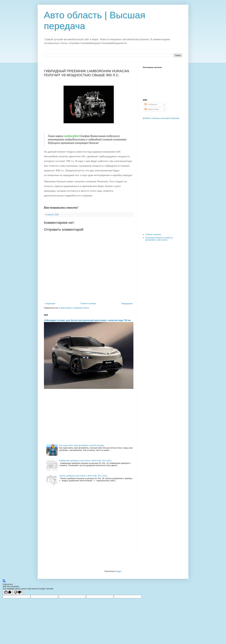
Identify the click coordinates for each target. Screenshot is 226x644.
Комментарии (152, 109)
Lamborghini (71, 136)
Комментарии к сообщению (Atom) (74, 308)
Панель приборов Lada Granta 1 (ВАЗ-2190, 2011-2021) (83, 476)
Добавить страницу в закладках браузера (161, 118)
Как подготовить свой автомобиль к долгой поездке (82, 445)
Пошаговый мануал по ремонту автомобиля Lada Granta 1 (159, 239)
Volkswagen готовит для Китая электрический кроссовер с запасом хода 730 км (87, 320)
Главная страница (88, 304)
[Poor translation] (18, 592)
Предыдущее (127, 304)
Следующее (50, 304)
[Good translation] (8, 592)
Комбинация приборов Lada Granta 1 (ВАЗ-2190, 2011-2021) (85, 461)
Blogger (118, 571)
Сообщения (151, 104)
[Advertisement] (89, 416)
